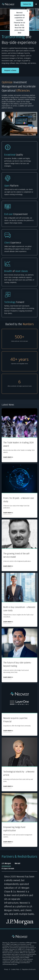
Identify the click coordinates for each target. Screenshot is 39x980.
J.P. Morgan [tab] (6, 863)
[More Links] (36, 4)
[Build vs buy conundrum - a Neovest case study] (19, 600)
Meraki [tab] (17, 863)
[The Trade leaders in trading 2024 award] (19, 435)
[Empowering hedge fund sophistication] (19, 820)
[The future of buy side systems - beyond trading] (19, 655)
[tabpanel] (19, 900)
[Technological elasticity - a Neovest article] (19, 764)
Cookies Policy (15, 970)
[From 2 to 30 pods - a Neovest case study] (19, 491)
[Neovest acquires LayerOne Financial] (19, 710)
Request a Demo (10, 70)
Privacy (6, 970)
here (20, 33)
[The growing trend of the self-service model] (19, 545)
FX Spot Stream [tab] (8, 869)
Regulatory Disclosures (29, 970)
